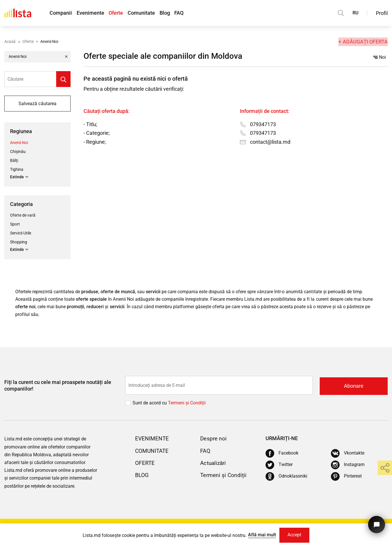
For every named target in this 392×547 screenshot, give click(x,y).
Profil (382, 13)
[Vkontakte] (348, 454)
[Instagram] (348, 466)
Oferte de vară (23, 215)
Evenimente (92, 13)
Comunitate (145, 13)
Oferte (118, 13)
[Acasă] (18, 13)
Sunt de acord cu (150, 404)
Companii (61, 13)
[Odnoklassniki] (286, 477)
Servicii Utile (21, 233)
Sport (15, 224)
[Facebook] (282, 454)
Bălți (14, 160)
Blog (170, 13)
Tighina (17, 169)
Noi (379, 57)
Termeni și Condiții (224, 476)
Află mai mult (261, 534)
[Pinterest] (346, 477)
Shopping (19, 242)
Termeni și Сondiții (187, 404)
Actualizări (214, 464)
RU (355, 13)
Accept (295, 535)
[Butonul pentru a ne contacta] (376, 523)
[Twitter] (279, 466)
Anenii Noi (19, 143)
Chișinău (18, 152)
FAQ (185, 13)
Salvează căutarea (37, 104)
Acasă (10, 41)
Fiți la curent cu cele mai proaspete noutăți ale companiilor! (58, 387)
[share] (385, 468)
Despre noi (214, 440)
